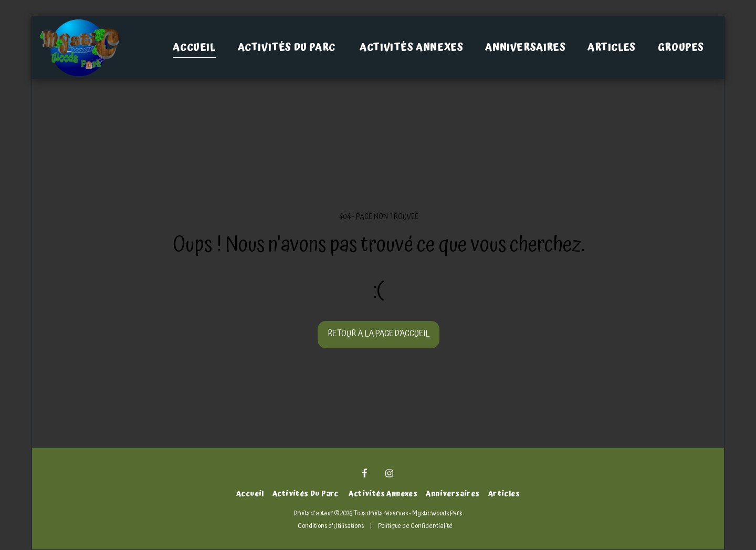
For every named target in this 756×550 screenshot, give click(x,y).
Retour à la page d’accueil (379, 334)
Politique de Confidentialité (415, 526)
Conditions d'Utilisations (331, 526)
